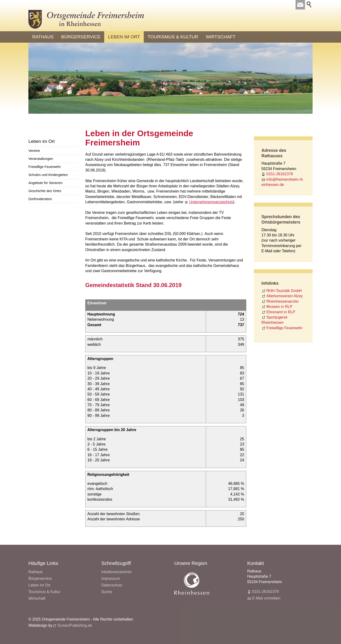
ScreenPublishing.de (75, 625)
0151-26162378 (280, 174)
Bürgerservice (81, 37)
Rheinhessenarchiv (283, 301)
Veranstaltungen (41, 159)
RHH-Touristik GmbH (284, 291)
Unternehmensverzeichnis (211, 202)
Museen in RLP (279, 307)
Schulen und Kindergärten (48, 175)
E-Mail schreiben (266, 598)
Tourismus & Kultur (173, 37)
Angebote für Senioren (45, 183)
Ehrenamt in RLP (281, 312)
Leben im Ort (124, 37)
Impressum (111, 579)
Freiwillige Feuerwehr (45, 167)
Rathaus (43, 37)
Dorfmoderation (40, 199)
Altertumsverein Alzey (285, 296)
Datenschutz (112, 585)
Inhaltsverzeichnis (116, 572)
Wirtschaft (221, 37)
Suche (107, 592)
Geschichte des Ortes (45, 191)
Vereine (34, 151)
